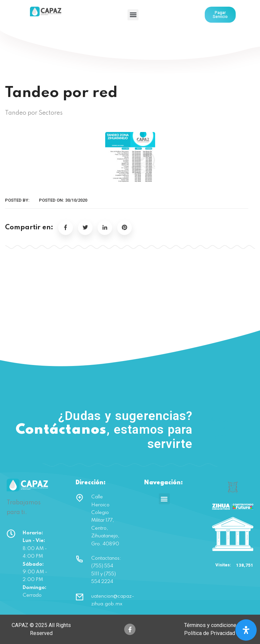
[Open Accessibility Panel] (246, 630)
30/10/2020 (76, 200)
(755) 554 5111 (221, 428)
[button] (133, 15)
